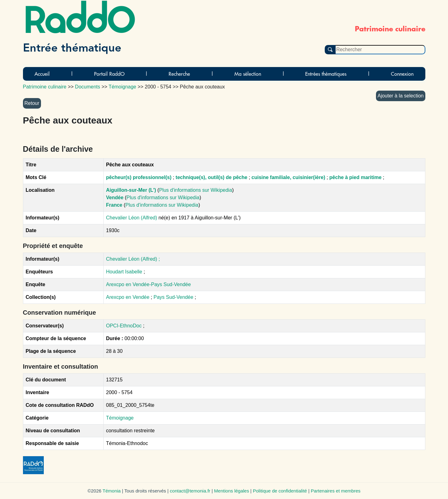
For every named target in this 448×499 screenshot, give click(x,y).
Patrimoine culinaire (45, 87)
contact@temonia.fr (190, 491)
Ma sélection (248, 74)
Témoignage (120, 418)
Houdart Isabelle (124, 272)
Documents (88, 87)
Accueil (42, 74)
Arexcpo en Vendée (129, 297)
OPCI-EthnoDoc (124, 326)
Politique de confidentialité (280, 491)
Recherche (179, 74)
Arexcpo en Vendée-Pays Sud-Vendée (149, 284)
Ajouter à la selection (401, 96)
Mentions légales (232, 491)
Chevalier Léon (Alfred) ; (133, 259)
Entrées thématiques (326, 74)
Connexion (402, 74)
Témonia (111, 491)
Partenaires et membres (336, 491)
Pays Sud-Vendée (174, 297)
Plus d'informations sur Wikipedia (195, 190)
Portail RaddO (109, 74)
